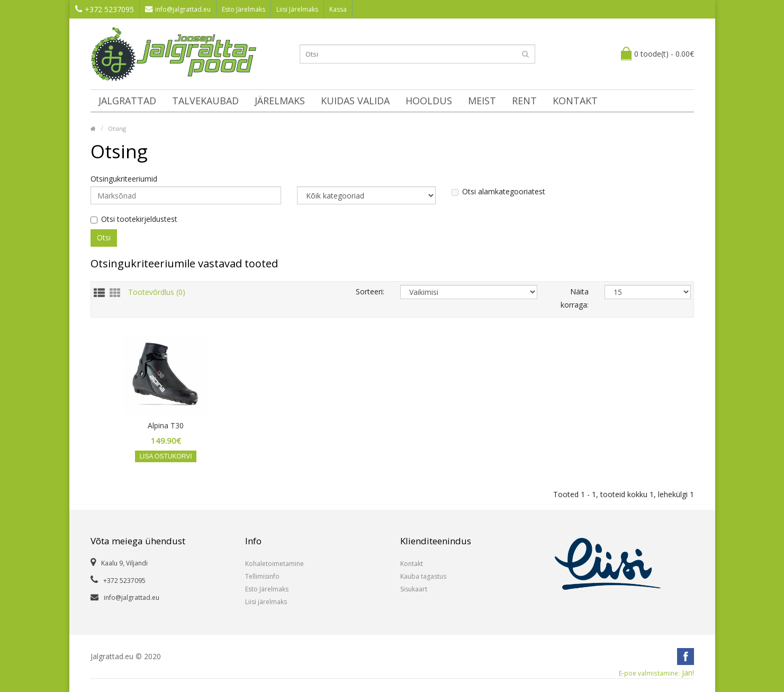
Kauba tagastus (423, 576)
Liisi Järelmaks (297, 9)
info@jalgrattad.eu (178, 9)
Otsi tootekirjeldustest (134, 219)
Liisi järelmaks (266, 602)
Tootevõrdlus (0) (157, 291)
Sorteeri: (370, 291)
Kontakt (575, 101)
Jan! (656, 673)
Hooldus (429, 101)
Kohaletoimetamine (274, 564)
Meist (482, 101)
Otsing (117, 128)
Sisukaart (414, 589)
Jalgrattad (127, 101)
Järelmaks (280, 101)
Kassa (338, 9)
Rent (524, 101)
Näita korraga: (575, 298)
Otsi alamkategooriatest (498, 192)
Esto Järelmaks (244, 9)
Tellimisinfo (262, 576)
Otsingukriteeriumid (124, 179)
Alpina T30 (166, 426)
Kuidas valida (355, 101)
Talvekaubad (205, 101)
